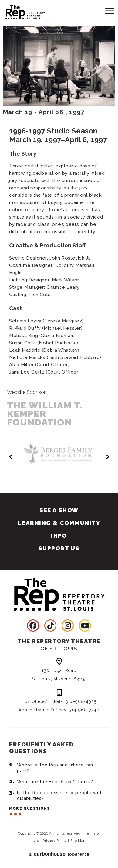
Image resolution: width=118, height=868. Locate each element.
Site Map (78, 841)
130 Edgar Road (59, 675)
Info (59, 536)
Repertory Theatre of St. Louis (20, 11)
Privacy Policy (55, 841)
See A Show (59, 510)
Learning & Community (59, 523)
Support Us (59, 548)
